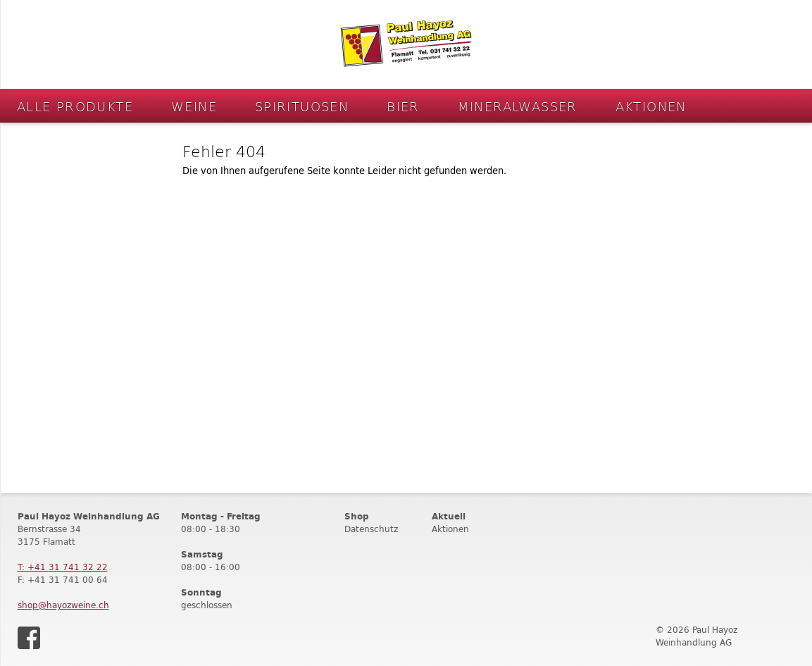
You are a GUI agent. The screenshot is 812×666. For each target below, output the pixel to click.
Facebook (29, 638)
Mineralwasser (518, 106)
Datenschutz (371, 529)
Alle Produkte (75, 106)
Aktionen (651, 106)
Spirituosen (302, 106)
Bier (403, 106)
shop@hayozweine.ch (63, 605)
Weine (194, 106)
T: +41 (63, 567)
